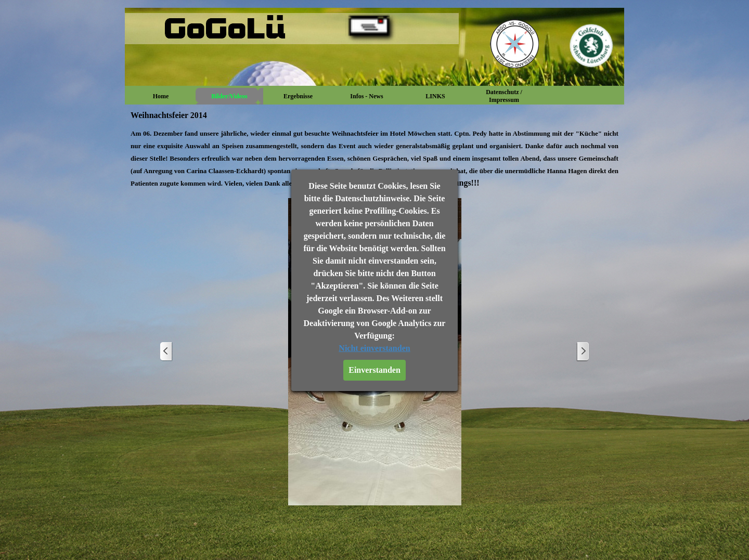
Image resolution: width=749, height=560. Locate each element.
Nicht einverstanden (374, 348)
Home (161, 96)
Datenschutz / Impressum (504, 96)
